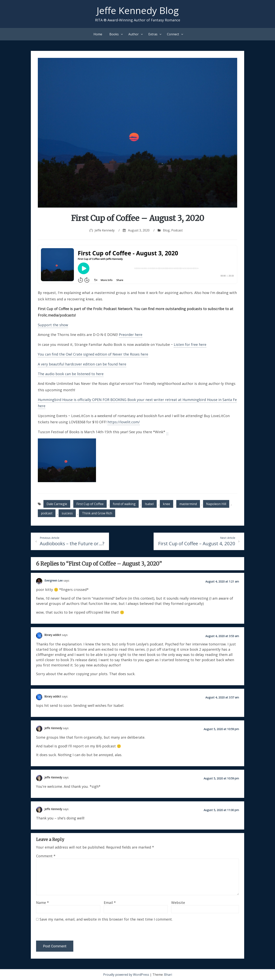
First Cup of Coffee (90, 504)
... (167, 432)
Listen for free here (190, 344)
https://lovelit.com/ (124, 422)
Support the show (53, 325)
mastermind (188, 504)
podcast (47, 513)
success (67, 513)
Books (114, 34)
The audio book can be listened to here (71, 374)
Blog (166, 230)
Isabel (149, 504)
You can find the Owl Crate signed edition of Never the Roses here (93, 354)
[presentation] (63, 932)
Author (134, 34)
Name (42, 903)
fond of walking (124, 504)
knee (166, 504)
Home (98, 34)
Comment (46, 856)
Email (110, 903)
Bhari (168, 975)
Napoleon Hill (216, 504)
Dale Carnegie (57, 504)
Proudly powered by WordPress (127, 975)
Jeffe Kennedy (105, 230)
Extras (153, 34)
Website (178, 903)
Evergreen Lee (54, 580)
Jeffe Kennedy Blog (138, 10)
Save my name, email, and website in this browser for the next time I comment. (106, 919)
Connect (173, 34)
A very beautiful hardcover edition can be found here (82, 364)
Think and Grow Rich (97, 513)
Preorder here (131, 335)
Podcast (177, 230)
